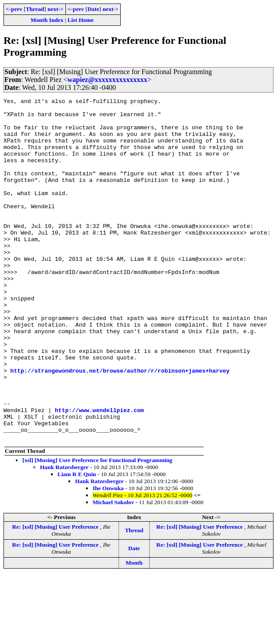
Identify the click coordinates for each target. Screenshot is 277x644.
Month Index (47, 20)
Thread (35, 9)
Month (134, 631)
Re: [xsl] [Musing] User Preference (56, 595)
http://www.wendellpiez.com (99, 473)
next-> (55, 9)
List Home (81, 20)
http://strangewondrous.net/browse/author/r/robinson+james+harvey (120, 426)
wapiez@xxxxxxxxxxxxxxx (108, 80)
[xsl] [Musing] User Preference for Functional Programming (97, 528)
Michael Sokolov (113, 571)
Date (93, 9)
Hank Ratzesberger (64, 535)
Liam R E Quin (77, 543)
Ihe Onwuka (108, 557)
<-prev (14, 9)
